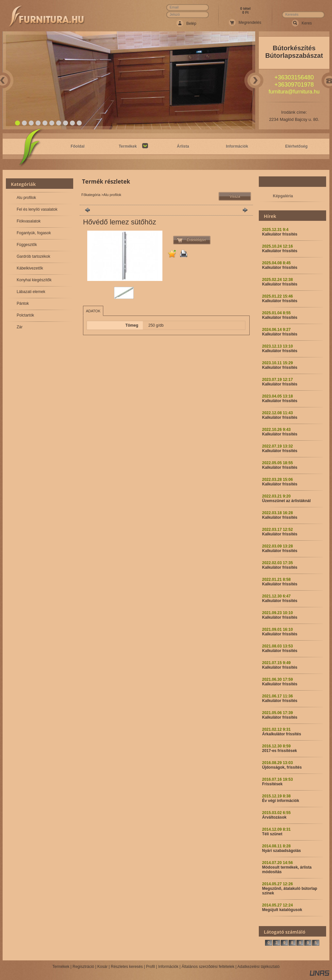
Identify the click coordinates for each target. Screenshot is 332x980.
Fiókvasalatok (29, 221)
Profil (150, 967)
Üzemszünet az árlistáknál (286, 501)
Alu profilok (26, 198)
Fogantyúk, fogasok (34, 233)
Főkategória (91, 195)
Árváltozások (274, 817)
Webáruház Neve (47, 17)
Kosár (102, 967)
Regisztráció (83, 967)
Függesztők (27, 245)
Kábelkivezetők (30, 268)
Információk (168, 967)
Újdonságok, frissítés (282, 767)
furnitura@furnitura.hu (294, 92)
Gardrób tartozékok (33, 256)
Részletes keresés (127, 967)
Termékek (61, 967)
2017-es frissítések (280, 751)
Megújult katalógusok (282, 910)
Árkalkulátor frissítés (282, 734)
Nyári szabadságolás (282, 851)
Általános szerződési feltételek (208, 967)
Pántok (23, 303)
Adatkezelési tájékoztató (258, 967)
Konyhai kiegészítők (34, 280)
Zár (20, 327)
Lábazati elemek (31, 292)
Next (255, 80)
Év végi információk (281, 801)
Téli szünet (272, 834)
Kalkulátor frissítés (280, 234)
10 (80, 123)
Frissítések (272, 784)
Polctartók (25, 315)
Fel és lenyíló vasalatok (37, 209)
